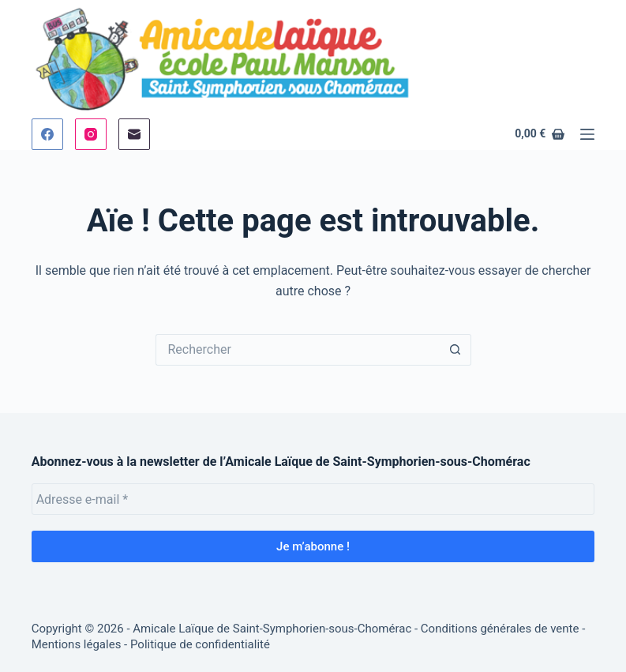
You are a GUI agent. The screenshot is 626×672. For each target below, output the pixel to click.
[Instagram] (91, 134)
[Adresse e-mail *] (313, 499)
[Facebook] (47, 134)
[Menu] (587, 134)
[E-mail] (134, 134)
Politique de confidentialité (200, 644)
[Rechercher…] (298, 350)
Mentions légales (77, 644)
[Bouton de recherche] (455, 350)
